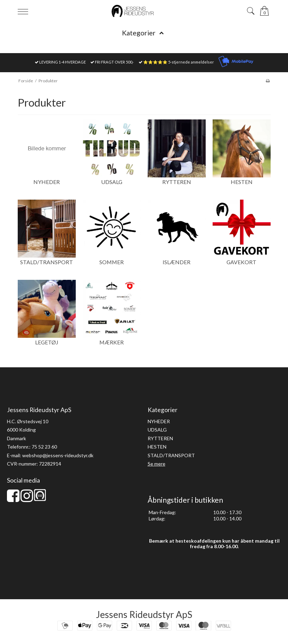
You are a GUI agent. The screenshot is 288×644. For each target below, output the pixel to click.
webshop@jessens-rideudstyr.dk (58, 455)
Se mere (157, 464)
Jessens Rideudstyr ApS (144, 614)
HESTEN (157, 447)
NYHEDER (159, 421)
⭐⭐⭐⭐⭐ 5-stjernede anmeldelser (179, 62)
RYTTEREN (160, 438)
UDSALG (157, 430)
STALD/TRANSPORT (171, 455)
